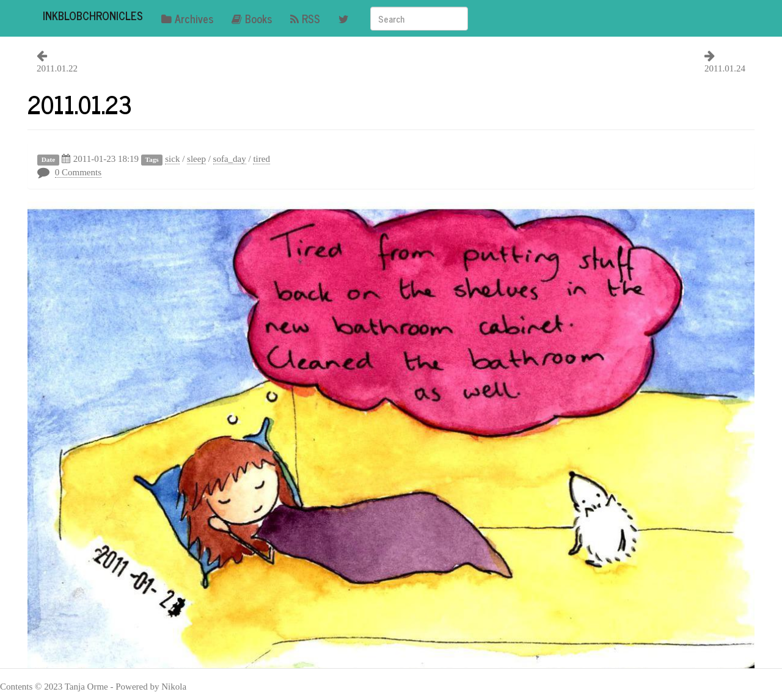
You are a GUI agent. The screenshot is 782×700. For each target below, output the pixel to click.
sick (172, 159)
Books (252, 18)
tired (261, 159)
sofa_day (230, 159)
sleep (196, 159)
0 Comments (78, 172)
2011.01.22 (57, 68)
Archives (187, 18)
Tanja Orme (86, 687)
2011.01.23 (80, 104)
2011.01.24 (725, 68)
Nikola (174, 687)
